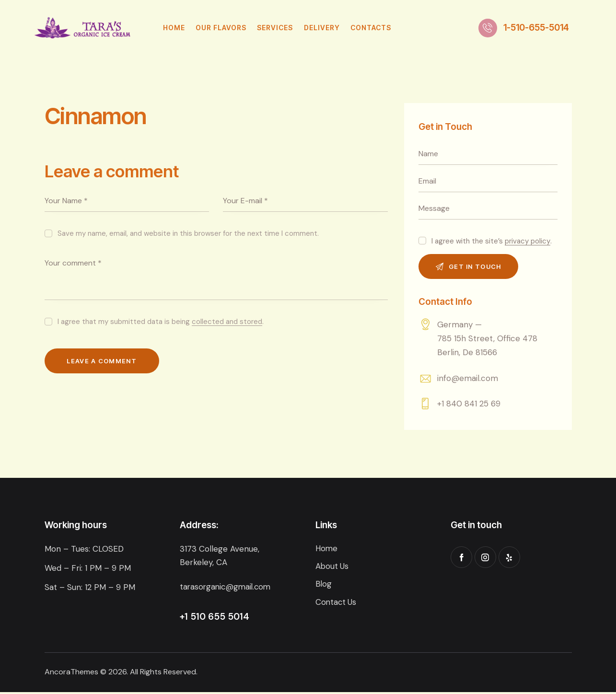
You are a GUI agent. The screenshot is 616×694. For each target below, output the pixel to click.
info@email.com (468, 379)
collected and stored (227, 322)
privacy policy (528, 242)
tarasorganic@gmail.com (227, 589)
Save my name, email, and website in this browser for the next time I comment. (188, 233)
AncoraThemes (71, 674)
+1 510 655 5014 (215, 619)
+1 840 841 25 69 (469, 405)
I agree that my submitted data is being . (161, 322)
